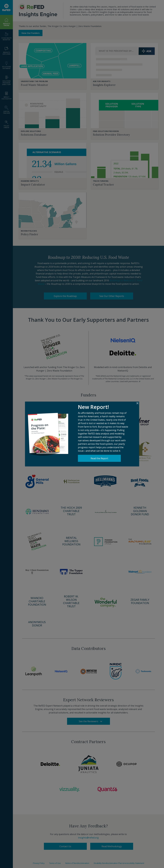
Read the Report (99, 454)
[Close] (137, 399)
